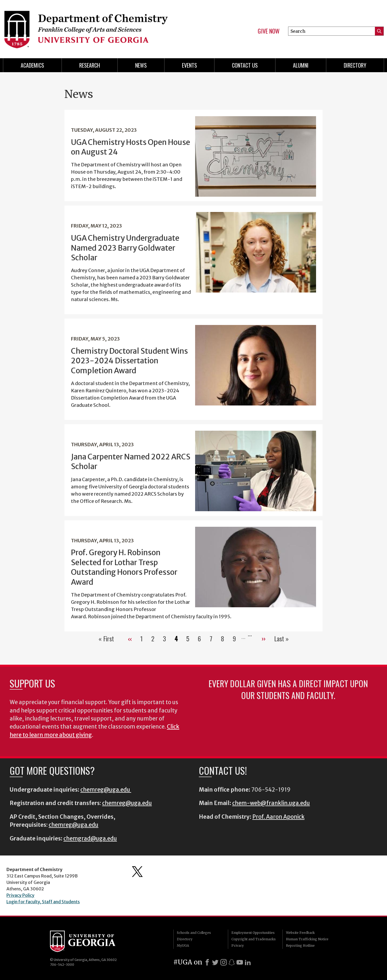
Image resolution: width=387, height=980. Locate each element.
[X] (215, 962)
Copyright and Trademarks (254, 939)
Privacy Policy (20, 895)
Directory (355, 65)
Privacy (238, 946)
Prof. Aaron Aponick (278, 817)
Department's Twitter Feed (137, 872)
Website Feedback (300, 933)
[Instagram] (224, 962)
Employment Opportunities (253, 933)
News (141, 65)
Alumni (301, 65)
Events (189, 65)
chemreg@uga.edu (106, 790)
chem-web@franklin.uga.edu (271, 803)
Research (90, 65)
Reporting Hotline (300, 946)
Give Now (269, 31)
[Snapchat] (232, 962)
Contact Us (245, 65)
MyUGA (183, 946)
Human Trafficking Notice (307, 939)
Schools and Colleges (194, 933)
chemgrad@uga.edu (90, 839)
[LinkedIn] (248, 962)
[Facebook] (207, 962)
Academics (32, 65)
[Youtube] (240, 962)
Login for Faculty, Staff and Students (43, 902)
